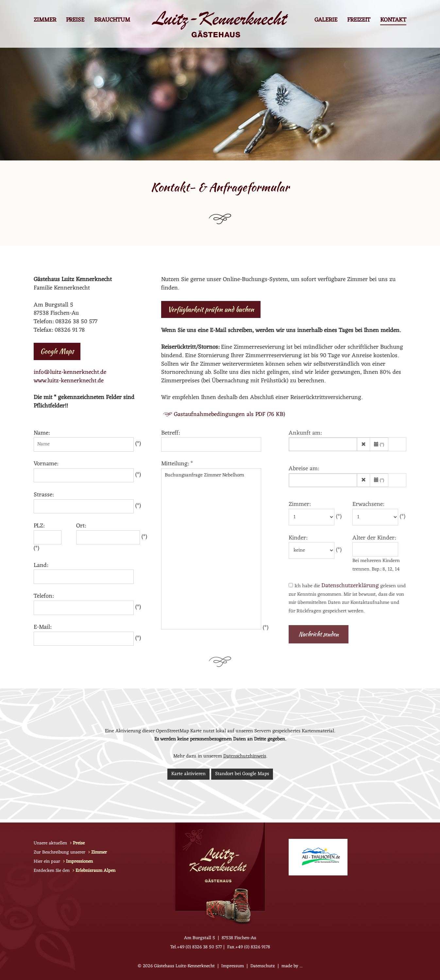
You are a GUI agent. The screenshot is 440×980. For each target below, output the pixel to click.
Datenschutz (263, 966)
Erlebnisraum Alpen (95, 871)
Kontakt (393, 21)
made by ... (292, 966)
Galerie (326, 21)
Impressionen (79, 862)
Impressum (233, 966)
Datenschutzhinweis (245, 756)
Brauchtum (112, 21)
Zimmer (45, 21)
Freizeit (359, 21)
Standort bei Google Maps (242, 774)
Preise (75, 21)
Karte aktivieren (188, 774)
